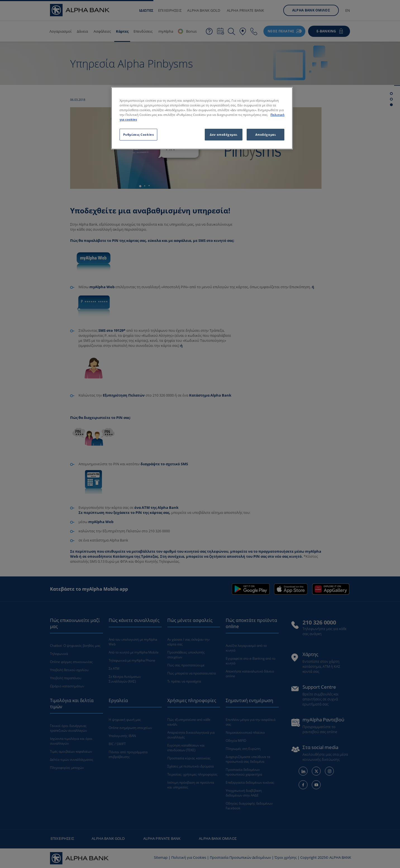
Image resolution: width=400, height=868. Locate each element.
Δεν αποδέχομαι (223, 134)
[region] (202, 118)
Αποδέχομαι (266, 134)
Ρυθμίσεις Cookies (139, 134)
